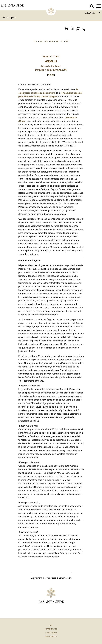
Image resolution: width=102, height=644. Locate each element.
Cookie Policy (51, 633)
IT (62, 41)
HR (57, 41)
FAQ (51, 625)
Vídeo (51, 75)
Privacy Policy (51, 637)
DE (35, 41)
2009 (14, 18)
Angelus (6, 18)
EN (41, 41)
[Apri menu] (98, 6)
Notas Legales (51, 629)
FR (52, 41)
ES (46, 41)
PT (67, 41)
